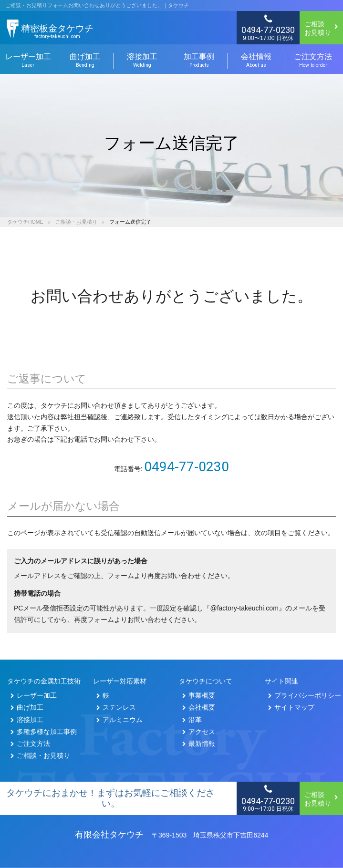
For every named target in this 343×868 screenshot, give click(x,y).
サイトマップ (291, 707)
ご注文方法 (313, 61)
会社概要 (199, 707)
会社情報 (256, 61)
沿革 (192, 720)
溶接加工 (142, 61)
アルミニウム (120, 720)
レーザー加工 (34, 695)
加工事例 (199, 61)
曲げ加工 (85, 61)
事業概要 (199, 695)
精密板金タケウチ (57, 31)
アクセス (199, 732)
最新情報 (199, 744)
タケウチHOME (25, 222)
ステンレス (116, 707)
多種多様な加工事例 (44, 732)
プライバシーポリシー (305, 695)
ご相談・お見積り (76, 222)
